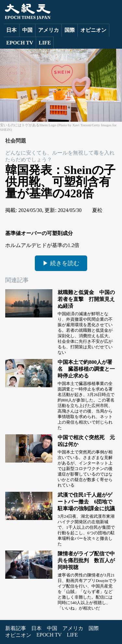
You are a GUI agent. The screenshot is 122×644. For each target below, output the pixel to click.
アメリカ (48, 30)
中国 (27, 30)
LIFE (45, 43)
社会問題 (16, 141)
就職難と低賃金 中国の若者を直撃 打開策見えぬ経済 (86, 299)
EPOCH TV (20, 43)
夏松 (97, 210)
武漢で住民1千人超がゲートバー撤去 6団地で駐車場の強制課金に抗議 (86, 502)
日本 (11, 30)
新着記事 (16, 628)
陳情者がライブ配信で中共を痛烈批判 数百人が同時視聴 (86, 560)
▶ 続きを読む (61, 263)
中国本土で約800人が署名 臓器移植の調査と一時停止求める (86, 369)
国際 (70, 30)
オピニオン (93, 30)
